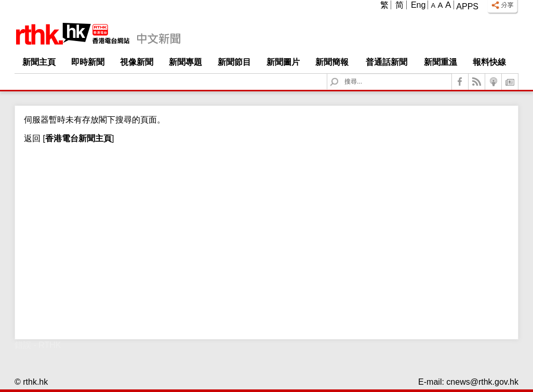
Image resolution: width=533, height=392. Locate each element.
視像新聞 (137, 62)
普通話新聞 (387, 62)
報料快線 (489, 62)
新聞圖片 (283, 62)
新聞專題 (185, 62)
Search (341, 74)
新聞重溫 (441, 62)
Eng (418, 5)
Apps (467, 6)
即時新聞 (88, 62)
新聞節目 (234, 62)
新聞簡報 (332, 62)
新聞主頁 (39, 62)
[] (77, 138)
